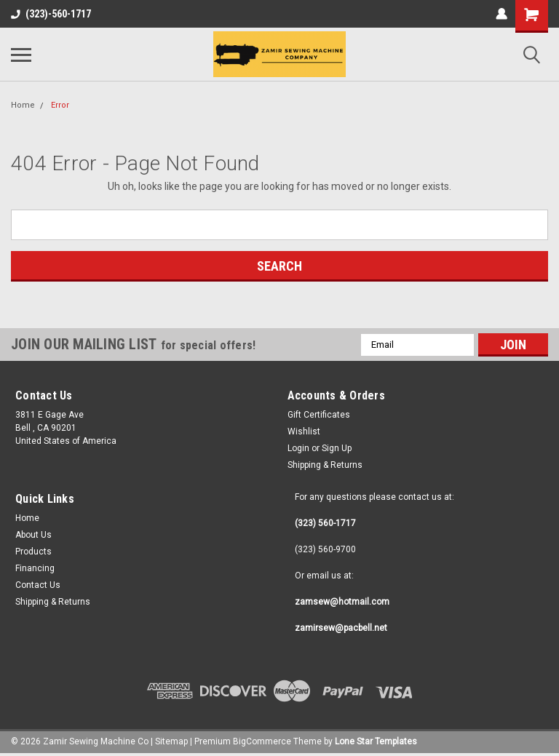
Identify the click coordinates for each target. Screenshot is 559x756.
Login (298, 448)
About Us (33, 535)
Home (23, 105)
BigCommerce (262, 741)
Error (60, 105)
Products (33, 552)
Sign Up (337, 448)
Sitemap (171, 741)
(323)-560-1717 (51, 14)
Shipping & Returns (325, 465)
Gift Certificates (319, 415)
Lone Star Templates (376, 741)
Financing (35, 568)
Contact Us (38, 585)
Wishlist (304, 431)
